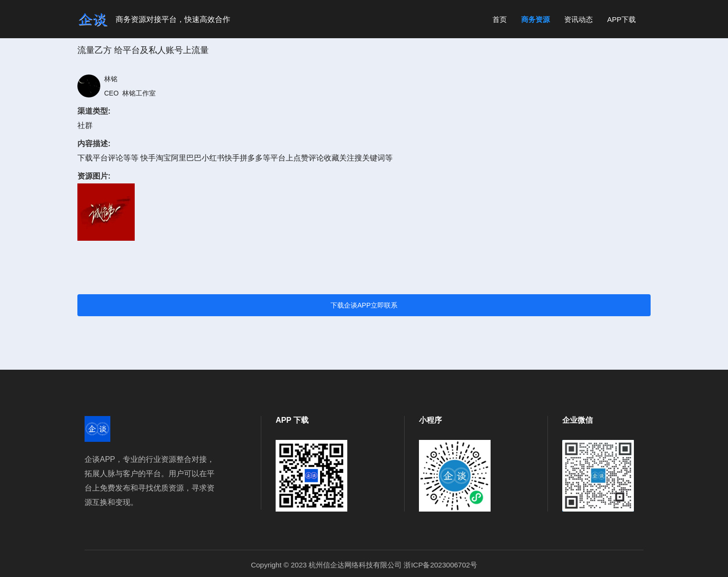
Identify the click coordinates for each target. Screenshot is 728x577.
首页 (500, 19)
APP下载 (621, 19)
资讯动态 (578, 19)
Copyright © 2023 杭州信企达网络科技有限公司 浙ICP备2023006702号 (364, 565)
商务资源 (535, 19)
